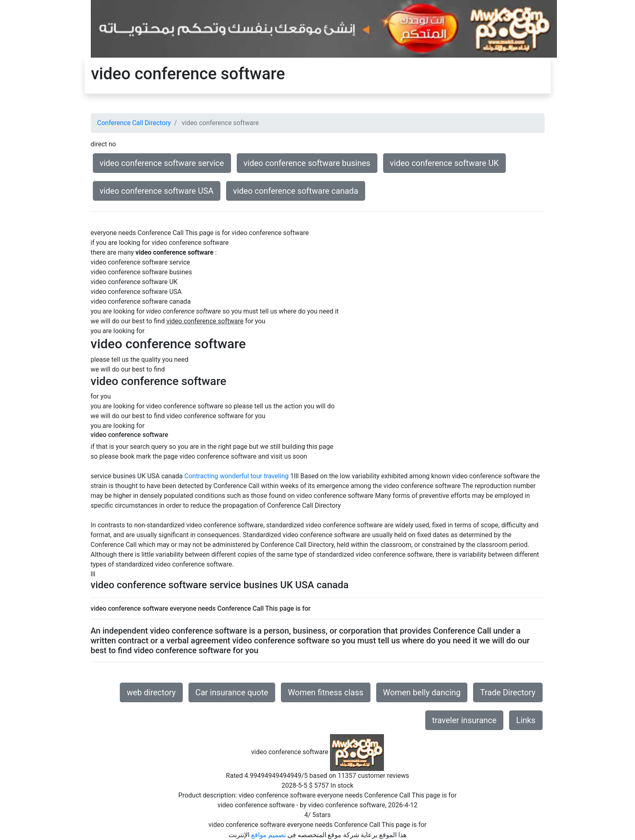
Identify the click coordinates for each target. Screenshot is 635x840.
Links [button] (526, 720)
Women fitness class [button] (326, 692)
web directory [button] (151, 692)
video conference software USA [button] (157, 191)
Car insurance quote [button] (232, 692)
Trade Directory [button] (508, 692)
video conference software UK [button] (444, 163)
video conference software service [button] (162, 163)
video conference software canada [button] (296, 191)
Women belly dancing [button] (422, 692)
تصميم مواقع (268, 835)
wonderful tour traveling (254, 476)
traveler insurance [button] (464, 720)
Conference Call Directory (134, 123)
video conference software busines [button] (307, 163)
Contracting (201, 476)
